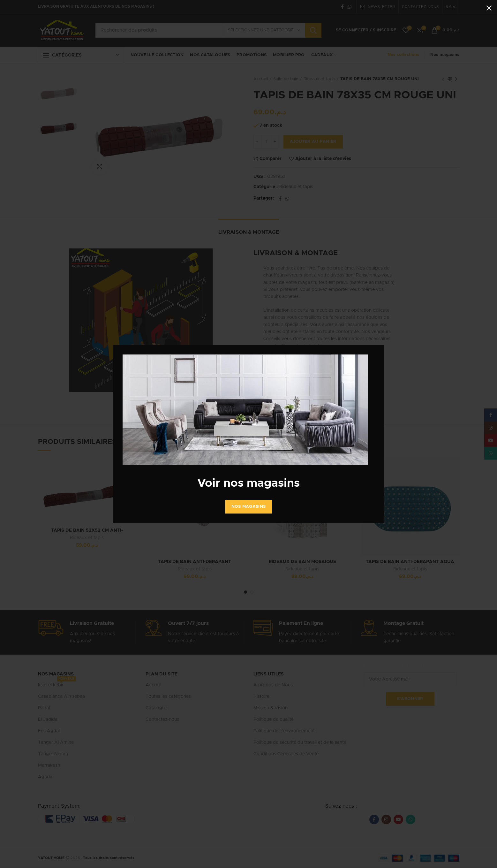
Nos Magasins (249, 507)
